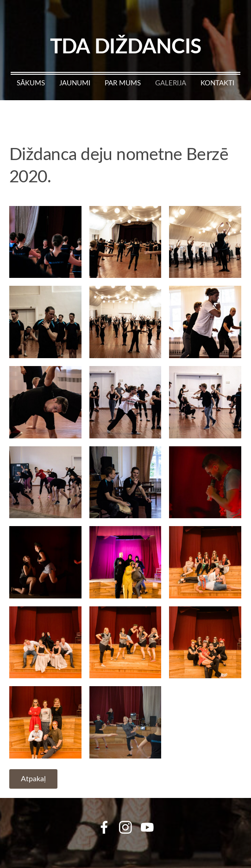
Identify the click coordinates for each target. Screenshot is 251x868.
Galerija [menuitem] (171, 83)
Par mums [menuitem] (123, 83)
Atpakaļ (33, 778)
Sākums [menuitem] (31, 83)
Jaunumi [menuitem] (75, 83)
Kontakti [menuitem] (217, 83)
